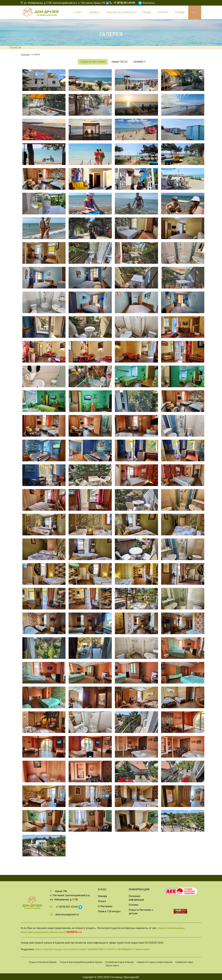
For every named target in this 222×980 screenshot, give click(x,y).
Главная (25, 54)
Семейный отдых (184, 961)
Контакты (149, 3)
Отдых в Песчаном (93, 61)
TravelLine (15, 47)
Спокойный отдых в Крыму (119, 961)
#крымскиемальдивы (171, 927)
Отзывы (181, 12)
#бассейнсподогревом (35, 931)
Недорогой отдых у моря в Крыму (154, 961)
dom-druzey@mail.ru (67, 914)
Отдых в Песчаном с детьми (141, 911)
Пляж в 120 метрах (109, 911)
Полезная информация (136, 897)
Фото (195, 12)
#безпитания (57, 931)
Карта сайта (112, 965)
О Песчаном (105, 906)
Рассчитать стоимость (125, 12)
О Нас (83, 12)
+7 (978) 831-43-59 (124, 3)
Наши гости (119, 61)
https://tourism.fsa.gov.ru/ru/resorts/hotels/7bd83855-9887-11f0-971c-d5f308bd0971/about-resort (92, 949)
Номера (99, 12)
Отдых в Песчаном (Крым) (43, 961)
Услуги (165, 12)
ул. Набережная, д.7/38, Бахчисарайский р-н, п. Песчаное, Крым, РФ (65, 3)
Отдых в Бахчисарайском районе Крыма (81, 961)
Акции (150, 12)
